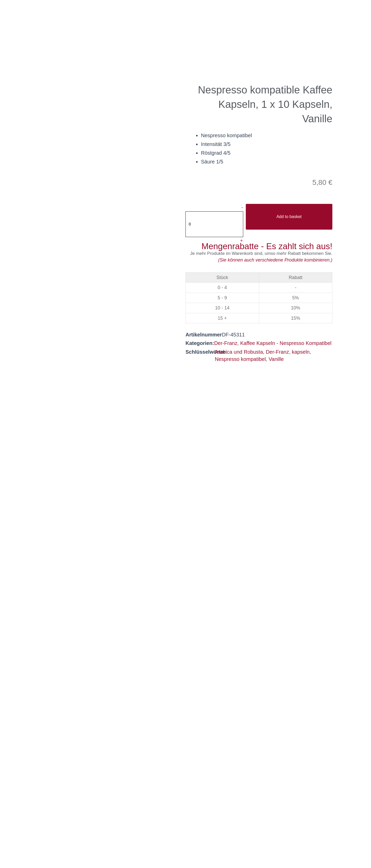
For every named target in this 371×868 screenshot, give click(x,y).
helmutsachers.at (132, 807)
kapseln (301, 352)
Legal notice (245, 849)
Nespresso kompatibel (240, 360)
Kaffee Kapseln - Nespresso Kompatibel (286, 344)
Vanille (276, 360)
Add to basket (290, 217)
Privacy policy (151, 849)
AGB (117, 849)
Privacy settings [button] (199, 849)
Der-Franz (226, 344)
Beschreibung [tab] (209, 393)
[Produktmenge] (215, 224)
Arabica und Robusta (239, 352)
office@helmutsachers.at (141, 799)
